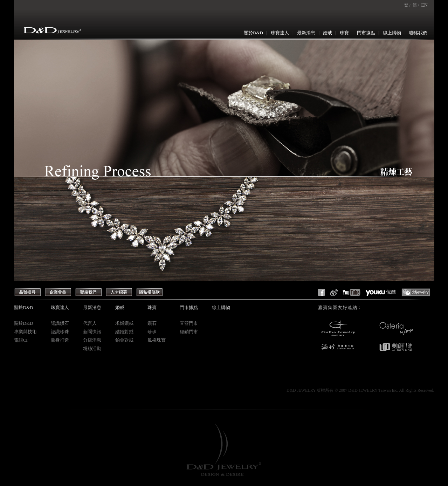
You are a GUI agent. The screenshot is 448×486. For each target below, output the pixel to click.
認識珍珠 (60, 332)
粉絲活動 (92, 348)
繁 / (407, 5)
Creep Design (258, 390)
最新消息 (306, 33)
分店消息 (92, 340)
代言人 (90, 323)
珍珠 (152, 332)
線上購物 (392, 33)
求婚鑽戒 (124, 323)
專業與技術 (25, 332)
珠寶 (344, 33)
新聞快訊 (92, 332)
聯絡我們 (418, 33)
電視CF (21, 340)
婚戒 (328, 33)
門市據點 (366, 33)
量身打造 (60, 340)
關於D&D (253, 33)
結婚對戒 (124, 332)
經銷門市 (189, 332)
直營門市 (189, 323)
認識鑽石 (60, 323)
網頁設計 (278, 390)
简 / (416, 5)
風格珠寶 (157, 340)
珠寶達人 (280, 33)
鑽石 (152, 323)
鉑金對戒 (124, 340)
